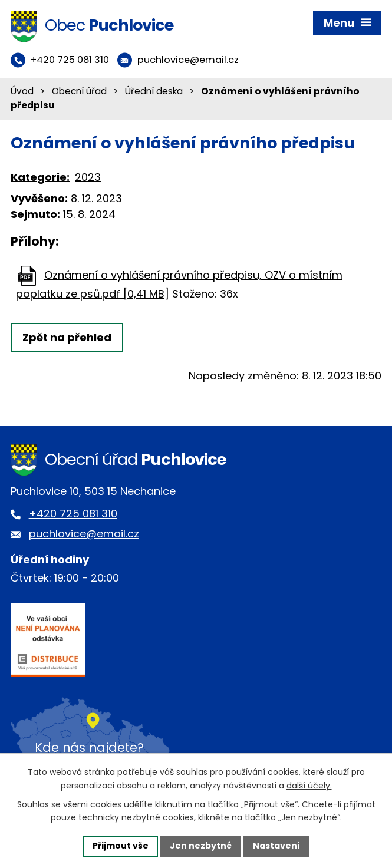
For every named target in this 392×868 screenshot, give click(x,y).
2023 (88, 177)
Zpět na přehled (67, 337)
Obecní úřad (79, 91)
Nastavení (276, 846)
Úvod (22, 91)
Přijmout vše (121, 846)
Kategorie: (40, 177)
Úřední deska (154, 91)
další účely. (309, 786)
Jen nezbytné (201, 846)
